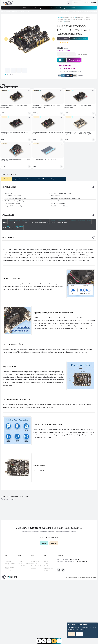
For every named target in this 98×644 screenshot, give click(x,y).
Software (46, 634)
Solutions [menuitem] (73, 8)
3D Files (46, 628)
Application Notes (48, 632)
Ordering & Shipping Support (10, 628)
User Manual (47, 623)
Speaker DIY (21, 625)
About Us (33, 623)
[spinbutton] (66, 54)
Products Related (22, 623)
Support (53, 8)
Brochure (46, 625)
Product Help (8, 625)
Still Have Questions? (10, 635)
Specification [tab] (18, 179)
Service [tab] (62, 179)
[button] (59, 54)
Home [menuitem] (24, 8)
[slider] (64, 43)
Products (32, 8)
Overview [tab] (6, 179)
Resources (33, 632)
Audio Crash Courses (23, 630)
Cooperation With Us (36, 630)
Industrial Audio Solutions (24, 628)
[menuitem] (33, 8)
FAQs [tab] (52, 179)
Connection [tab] (30, 179)
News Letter (34, 628)
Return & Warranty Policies (9, 632)
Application (42, 8)
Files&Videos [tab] (42, 179)
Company (63, 8)
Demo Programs (48, 630)
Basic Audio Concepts (10, 623)
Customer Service (35, 625)
